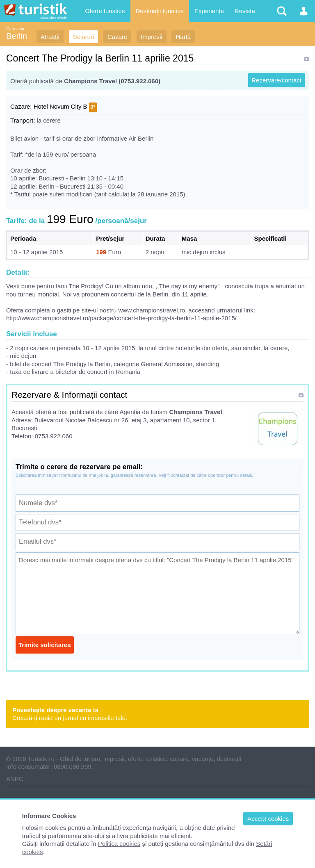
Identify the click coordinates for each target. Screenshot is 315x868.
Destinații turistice (160, 11)
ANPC (15, 779)
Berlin (17, 36)
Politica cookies (119, 844)
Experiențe (209, 11)
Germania (15, 29)
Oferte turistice (105, 11)
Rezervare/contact (276, 80)
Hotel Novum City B (60, 106)
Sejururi (84, 37)
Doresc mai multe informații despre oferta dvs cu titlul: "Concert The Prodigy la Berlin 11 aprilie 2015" (157, 593)
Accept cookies (268, 819)
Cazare (117, 37)
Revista (245, 11)
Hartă (183, 37)
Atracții (50, 37)
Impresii (152, 37)
